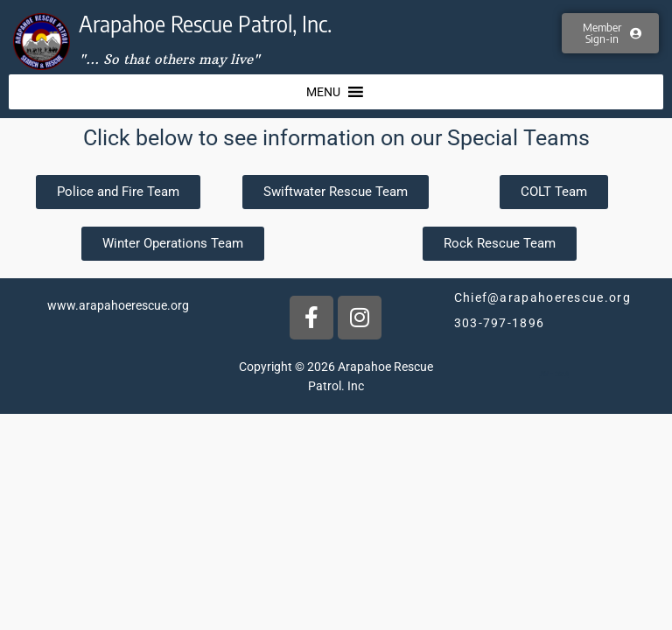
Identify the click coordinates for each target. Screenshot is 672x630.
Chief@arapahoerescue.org (542, 297)
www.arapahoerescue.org (118, 305)
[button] (323, 92)
